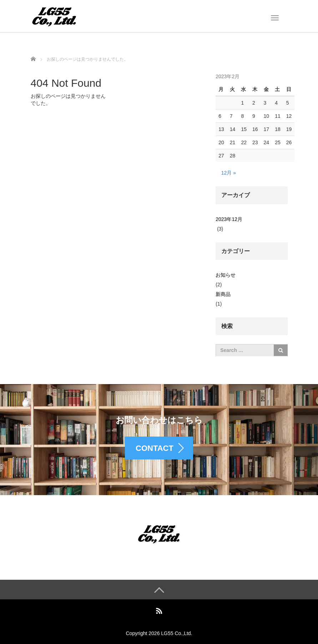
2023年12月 (229, 219)
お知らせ (226, 275)
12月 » (229, 173)
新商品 (223, 294)
